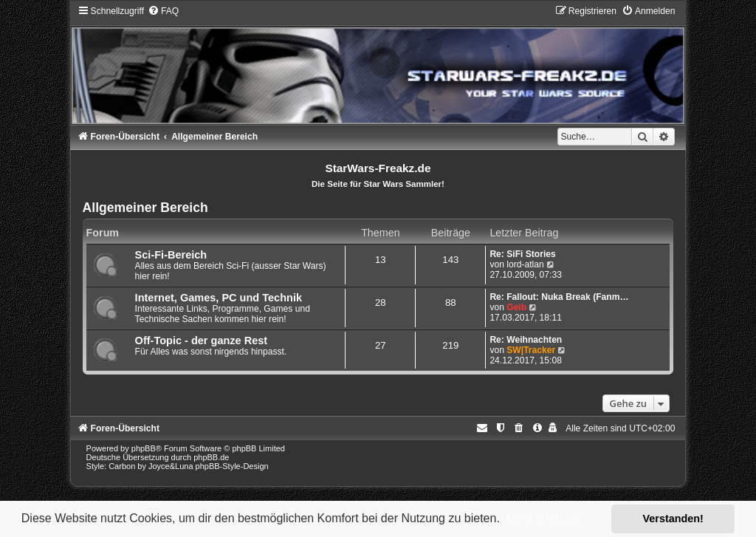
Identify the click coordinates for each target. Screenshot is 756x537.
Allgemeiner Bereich (145, 208)
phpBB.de (211, 457)
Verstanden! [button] (673, 519)
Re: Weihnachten (526, 340)
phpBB (144, 448)
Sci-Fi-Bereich (171, 255)
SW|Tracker (531, 350)
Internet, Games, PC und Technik (219, 298)
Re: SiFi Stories (522, 254)
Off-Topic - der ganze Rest (202, 341)
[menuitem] (163, 11)
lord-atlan (525, 264)
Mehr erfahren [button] (542, 518)
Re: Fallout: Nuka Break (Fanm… (559, 297)
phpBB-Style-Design (232, 466)
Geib (516, 307)
